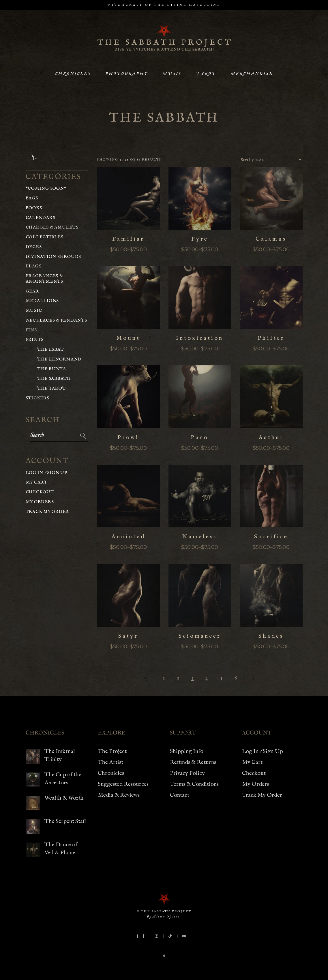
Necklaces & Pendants (56, 320)
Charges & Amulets (52, 227)
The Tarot (51, 388)
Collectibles (45, 237)
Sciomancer (200, 636)
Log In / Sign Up (46, 473)
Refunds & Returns (193, 762)
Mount (128, 338)
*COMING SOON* (46, 188)
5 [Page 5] (221, 678)
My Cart (36, 482)
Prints (35, 340)
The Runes (51, 369)
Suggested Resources (123, 784)
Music (34, 310)
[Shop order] (271, 160)
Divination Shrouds (54, 257)
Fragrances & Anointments (44, 279)
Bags (32, 198)
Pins (31, 330)
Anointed (128, 537)
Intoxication (200, 338)
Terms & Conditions (194, 784)
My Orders (40, 502)
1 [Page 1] (164, 678)
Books (34, 208)
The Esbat (51, 349)
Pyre (200, 239)
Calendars (41, 218)
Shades (271, 636)
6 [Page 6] (236, 678)
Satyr (128, 636)
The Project (112, 751)
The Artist (110, 762)
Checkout (40, 492)
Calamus (271, 239)
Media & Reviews (119, 795)
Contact (180, 795)
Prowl (128, 438)
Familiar (128, 239)
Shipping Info (187, 751)
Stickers (38, 398)
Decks (34, 247)
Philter (271, 338)
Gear (32, 291)
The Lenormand (59, 359)
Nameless (200, 537)
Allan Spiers (166, 916)
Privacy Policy (187, 773)
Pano (200, 438)
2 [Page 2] (178, 678)
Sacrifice (271, 537)
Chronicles (111, 773)
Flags (34, 266)
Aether (271, 438)
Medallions (42, 301)
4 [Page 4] (207, 678)
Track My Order (47, 512)
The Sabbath (54, 378)
